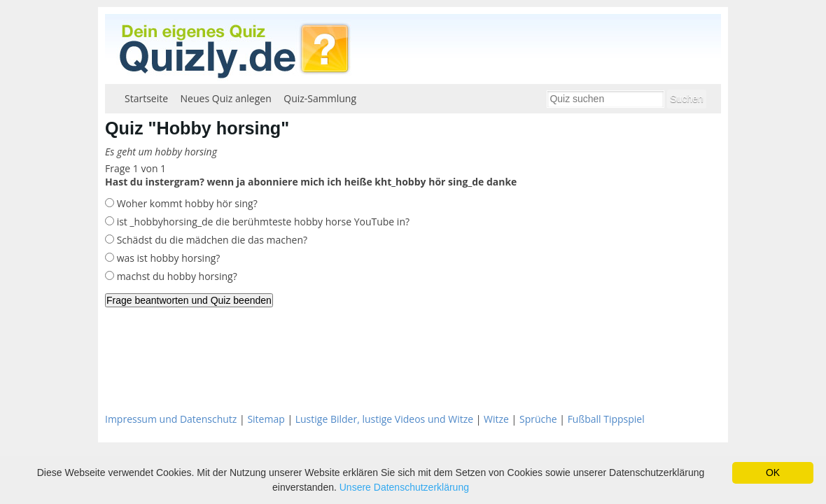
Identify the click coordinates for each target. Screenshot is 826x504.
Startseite (146, 98)
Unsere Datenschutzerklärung (404, 487)
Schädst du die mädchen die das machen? (211, 240)
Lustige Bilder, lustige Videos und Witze (384, 419)
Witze (496, 419)
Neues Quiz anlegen (226, 98)
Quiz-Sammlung (320, 98)
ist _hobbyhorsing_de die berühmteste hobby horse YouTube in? (262, 222)
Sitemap (266, 419)
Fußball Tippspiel (606, 419)
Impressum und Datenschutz (171, 419)
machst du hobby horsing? (176, 276)
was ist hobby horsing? (167, 258)
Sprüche (538, 419)
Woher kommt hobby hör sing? (186, 203)
